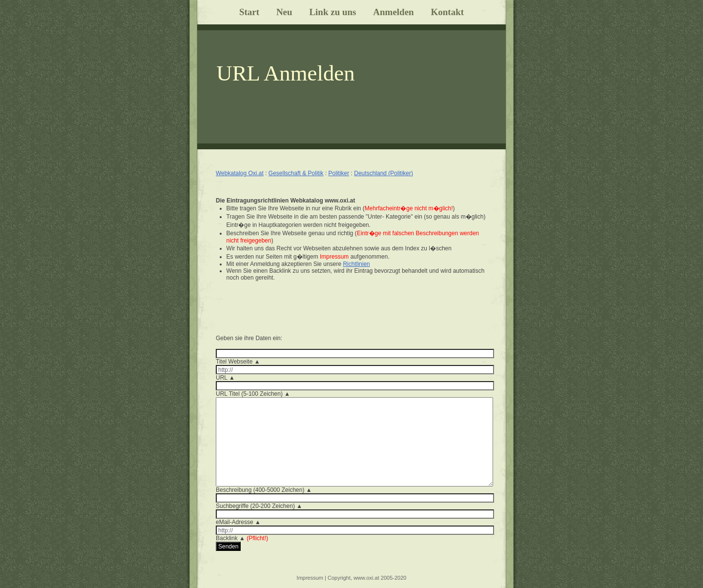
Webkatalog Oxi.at (240, 173)
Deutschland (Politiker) (383, 173)
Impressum (310, 578)
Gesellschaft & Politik (296, 173)
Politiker (339, 173)
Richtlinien (356, 264)
